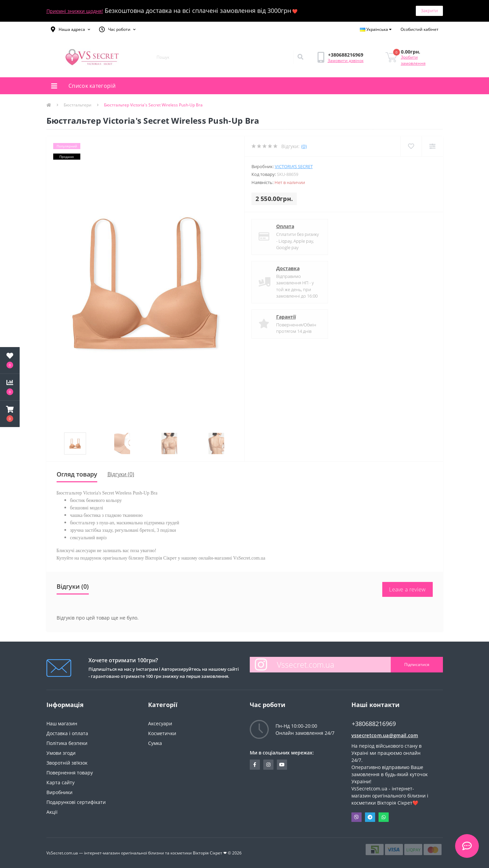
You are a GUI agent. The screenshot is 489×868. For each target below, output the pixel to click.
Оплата (285, 226)
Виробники (59, 792)
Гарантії (286, 317)
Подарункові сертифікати (76, 802)
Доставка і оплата (67, 733)
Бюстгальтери (78, 105)
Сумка (155, 743)
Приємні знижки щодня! (75, 11)
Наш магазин (62, 723)
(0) (304, 146)
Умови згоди (61, 753)
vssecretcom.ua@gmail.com (385, 735)
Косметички (162, 733)
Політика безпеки (67, 743)
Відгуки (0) (121, 474)
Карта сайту (60, 782)
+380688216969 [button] (374, 724)
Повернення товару (70, 773)
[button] (70, 29)
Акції (52, 812)
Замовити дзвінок (346, 60)
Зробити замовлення (413, 60)
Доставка (288, 268)
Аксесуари (160, 723)
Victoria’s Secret (294, 166)
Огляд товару (77, 474)
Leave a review (407, 589)
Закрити (429, 11)
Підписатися (417, 664)
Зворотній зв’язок (67, 763)
